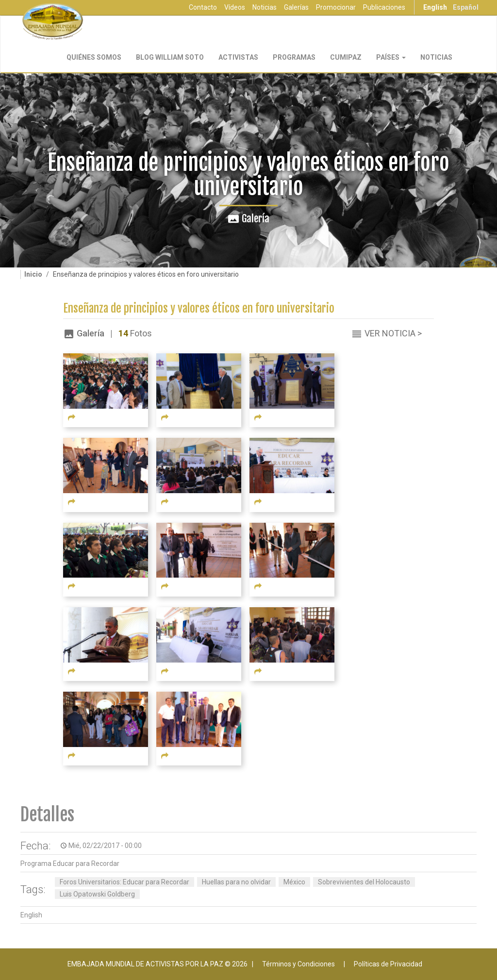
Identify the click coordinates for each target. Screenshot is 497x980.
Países (391, 57)
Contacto (203, 7)
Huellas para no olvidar (236, 882)
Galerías (296, 7)
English (435, 7)
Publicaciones (384, 7)
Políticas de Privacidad (388, 964)
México (294, 882)
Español (466, 7)
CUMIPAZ (346, 57)
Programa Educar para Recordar (70, 864)
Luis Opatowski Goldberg (97, 894)
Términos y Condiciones (298, 964)
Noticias (265, 7)
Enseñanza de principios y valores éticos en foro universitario (199, 308)
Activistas (238, 57)
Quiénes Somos (94, 57)
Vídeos (235, 7)
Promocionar (336, 7)
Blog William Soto (170, 57)
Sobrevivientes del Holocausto (364, 882)
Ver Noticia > (393, 333)
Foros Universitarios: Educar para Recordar (124, 882)
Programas (294, 57)
